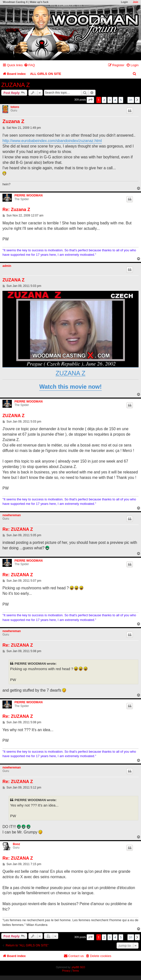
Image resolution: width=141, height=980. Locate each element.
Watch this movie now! (70, 387)
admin (7, 266)
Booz (16, 844)
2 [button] (104, 100)
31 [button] (131, 100)
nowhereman (12, 515)
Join (135, 2)
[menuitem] (29, 65)
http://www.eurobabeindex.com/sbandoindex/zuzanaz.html (52, 141)
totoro (15, 107)
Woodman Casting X (15, 2)
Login (124, 2)
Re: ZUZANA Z (18, 529)
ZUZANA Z (16, 85)
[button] (90, 100)
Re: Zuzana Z (16, 210)
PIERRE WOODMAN (28, 195)
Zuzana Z (13, 121)
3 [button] (110, 100)
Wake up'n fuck (39, 2)
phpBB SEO (79, 967)
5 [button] (121, 100)
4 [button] (115, 100)
